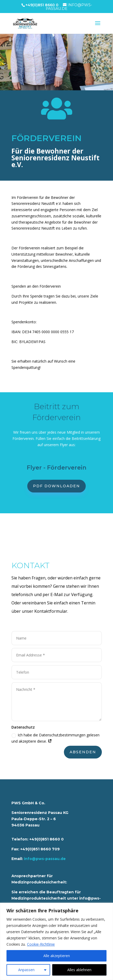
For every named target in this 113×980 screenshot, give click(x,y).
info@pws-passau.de (45, 859)
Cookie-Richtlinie (41, 944)
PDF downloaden (56, 486)
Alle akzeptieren (57, 956)
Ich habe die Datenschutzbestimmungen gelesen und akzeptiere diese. (55, 738)
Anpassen (26, 970)
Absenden (83, 752)
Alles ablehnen (79, 970)
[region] (56, 941)
